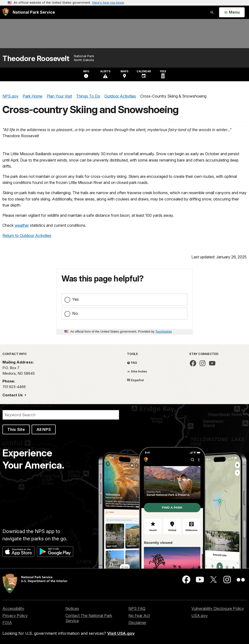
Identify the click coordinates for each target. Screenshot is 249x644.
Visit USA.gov (121, 633)
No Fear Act (139, 616)
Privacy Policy (15, 616)
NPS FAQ (137, 608)
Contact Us (13, 395)
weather (22, 225)
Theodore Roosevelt (36, 59)
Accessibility (13, 608)
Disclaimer (137, 623)
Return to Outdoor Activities (27, 236)
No (75, 313)
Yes (76, 299)
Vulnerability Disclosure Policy (218, 608)
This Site (16, 429)
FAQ (132, 363)
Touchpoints (164, 331)
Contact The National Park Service (89, 618)
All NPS (44, 429)
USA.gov (200, 616)
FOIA (7, 623)
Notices (72, 608)
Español (135, 380)
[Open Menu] (232, 12)
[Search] (61, 415)
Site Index (137, 371)
